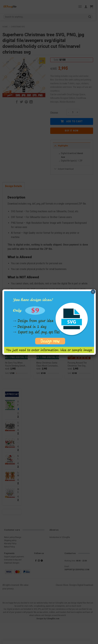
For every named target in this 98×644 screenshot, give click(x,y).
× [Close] (93, 292)
